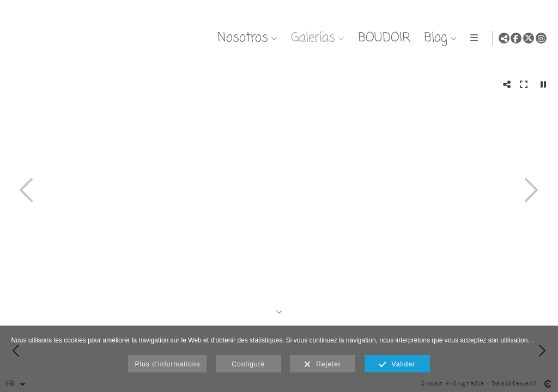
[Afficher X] (529, 38)
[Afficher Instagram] (541, 38)
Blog (434, 38)
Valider (397, 365)
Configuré (248, 364)
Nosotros (241, 38)
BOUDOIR (383, 38)
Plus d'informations (167, 364)
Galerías (311, 38)
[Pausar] (544, 84)
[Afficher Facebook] (516, 38)
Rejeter (322, 365)
